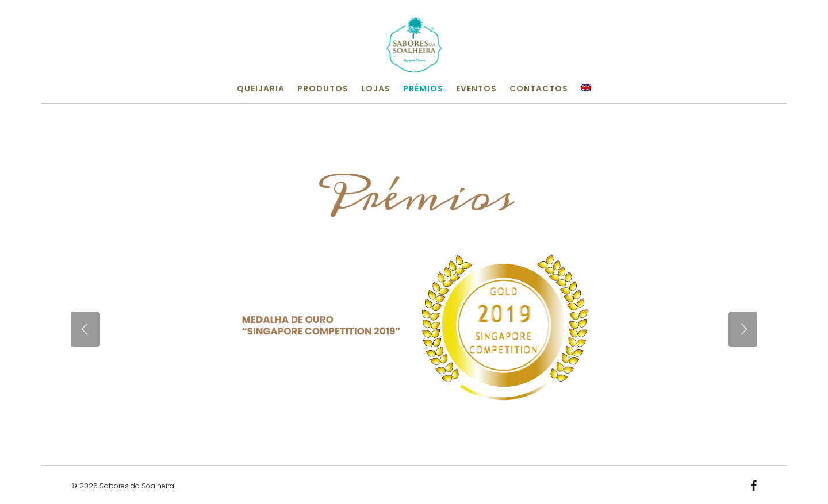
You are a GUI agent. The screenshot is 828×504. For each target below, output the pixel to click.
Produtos (323, 89)
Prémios (423, 89)
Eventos (476, 89)
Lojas (376, 89)
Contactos (539, 89)
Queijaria (261, 89)
